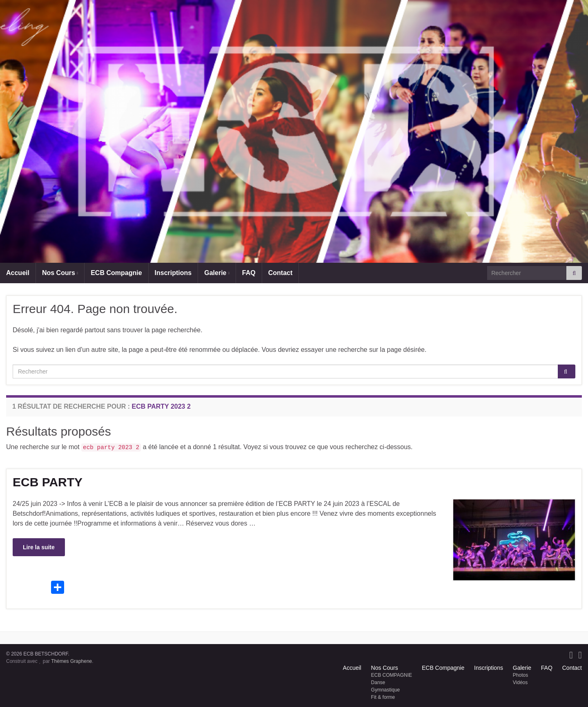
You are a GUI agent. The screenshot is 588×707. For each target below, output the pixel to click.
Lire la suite (39, 547)
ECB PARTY (48, 482)
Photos (520, 675)
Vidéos (520, 682)
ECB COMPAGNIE (392, 675)
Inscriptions (173, 273)
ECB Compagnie (116, 273)
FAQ (249, 273)
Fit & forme (383, 697)
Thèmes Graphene (71, 661)
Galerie (217, 273)
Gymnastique (386, 690)
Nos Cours (60, 273)
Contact (281, 273)
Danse (378, 682)
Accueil (18, 273)
